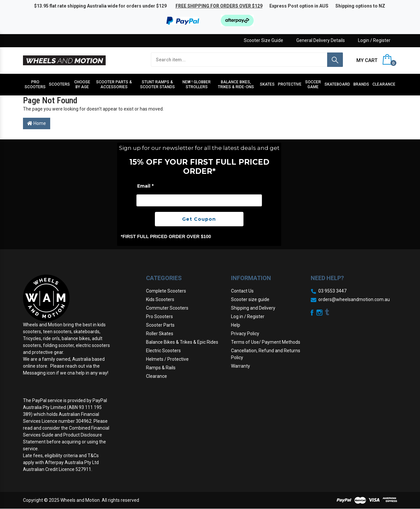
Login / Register (374, 40)
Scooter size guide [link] (250, 299)
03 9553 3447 (332, 291)
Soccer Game (313, 84)
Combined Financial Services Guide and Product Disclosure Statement (66, 435)
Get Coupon (199, 219)
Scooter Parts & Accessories (114, 84)
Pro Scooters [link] (159, 316)
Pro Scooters (35, 84)
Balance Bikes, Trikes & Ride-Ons (236, 84)
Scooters (59, 84)
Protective (290, 84)
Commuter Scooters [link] (167, 308)
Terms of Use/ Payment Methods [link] (266, 342)
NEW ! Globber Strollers (197, 84)
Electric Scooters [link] (163, 351)
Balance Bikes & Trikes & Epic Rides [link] (182, 342)
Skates (267, 84)
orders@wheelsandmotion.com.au (354, 299)
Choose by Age (82, 84)
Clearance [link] (157, 376)
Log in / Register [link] (248, 316)
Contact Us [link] (242, 291)
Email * (145, 186)
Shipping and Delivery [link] (253, 308)
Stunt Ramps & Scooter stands (157, 84)
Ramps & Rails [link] (161, 368)
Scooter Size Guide (263, 40)
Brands (361, 84)
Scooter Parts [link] (160, 325)
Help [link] (236, 325)
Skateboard (337, 84)
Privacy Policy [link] (245, 334)
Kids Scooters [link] (160, 299)
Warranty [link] (241, 366)
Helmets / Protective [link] (167, 359)
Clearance (384, 84)
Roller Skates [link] (160, 334)
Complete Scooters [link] (166, 291)
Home (37, 123)
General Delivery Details (321, 40)
